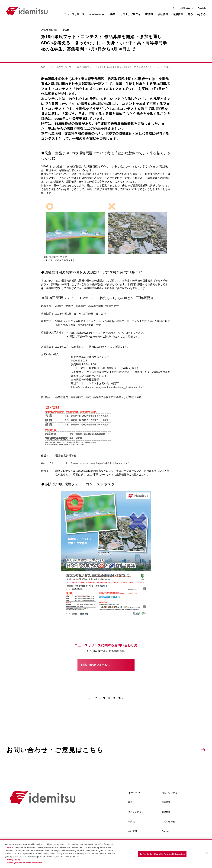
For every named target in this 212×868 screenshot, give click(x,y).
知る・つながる (169, 793)
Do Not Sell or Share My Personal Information (162, 854)
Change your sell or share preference (24, 863)
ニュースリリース (74, 14)
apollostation (134, 793)
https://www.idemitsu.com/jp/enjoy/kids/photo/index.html (96, 463)
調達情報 (166, 812)
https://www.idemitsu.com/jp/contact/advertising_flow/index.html (107, 387)
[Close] (207, 854)
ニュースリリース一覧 (61, 67)
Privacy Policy (13, 860)
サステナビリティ (137, 812)
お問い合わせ (187, 8)
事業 (130, 802)
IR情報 (131, 822)
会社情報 (132, 831)
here (9, 848)
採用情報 (166, 802)
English (202, 8)
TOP (43, 67)
